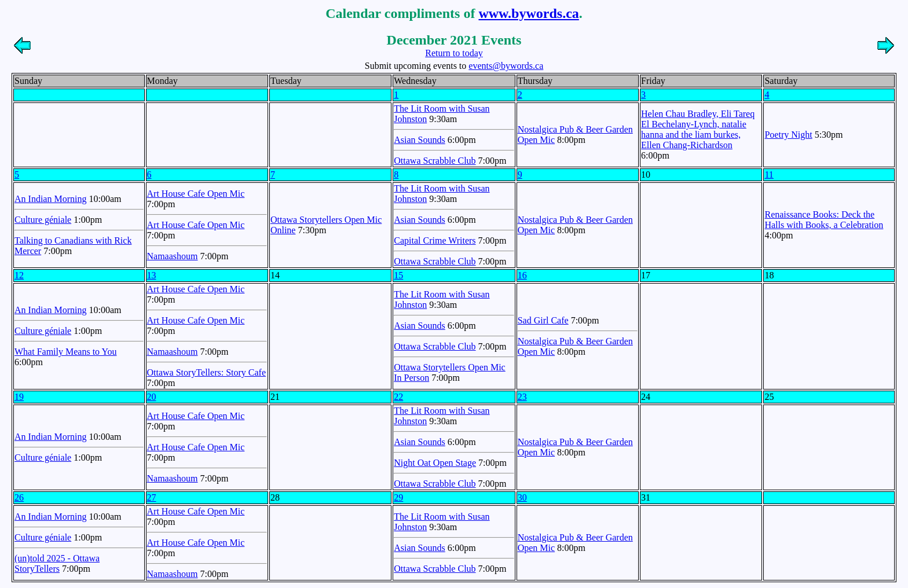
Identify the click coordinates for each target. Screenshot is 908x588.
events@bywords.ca (506, 66)
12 (19, 275)
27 (152, 497)
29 (398, 497)
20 (152, 397)
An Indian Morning (50, 199)
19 (19, 397)
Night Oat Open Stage (435, 463)
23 (522, 397)
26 (19, 497)
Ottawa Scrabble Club (435, 161)
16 (522, 275)
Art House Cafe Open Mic (196, 194)
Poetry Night (788, 135)
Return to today (454, 53)
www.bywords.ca (528, 13)
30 (522, 497)
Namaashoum (173, 256)
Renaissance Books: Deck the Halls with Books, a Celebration (824, 220)
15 (398, 275)
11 (769, 174)
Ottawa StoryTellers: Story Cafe (207, 372)
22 (398, 397)
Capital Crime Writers (435, 240)
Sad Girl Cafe (543, 320)
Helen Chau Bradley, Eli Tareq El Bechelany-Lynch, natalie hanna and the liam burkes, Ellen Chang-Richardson (698, 129)
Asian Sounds (419, 140)
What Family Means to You (65, 352)
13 (152, 275)
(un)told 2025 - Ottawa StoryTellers (57, 563)
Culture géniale (43, 220)
